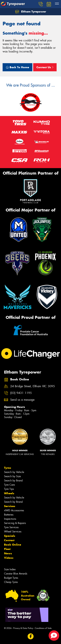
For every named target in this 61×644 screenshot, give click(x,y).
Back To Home (17, 67)
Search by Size (12, 476)
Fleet (7, 549)
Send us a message (22, 400)
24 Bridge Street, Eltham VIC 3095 (33, 386)
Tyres (8, 468)
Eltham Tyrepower (31, 12)
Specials (10, 536)
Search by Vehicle (14, 472)
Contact (9, 540)
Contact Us (45, 67)
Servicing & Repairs (15, 523)
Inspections (10, 519)
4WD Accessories (14, 510)
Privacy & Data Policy (23, 628)
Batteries (9, 515)
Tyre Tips (9, 489)
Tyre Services (11, 527)
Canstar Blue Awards (16, 574)
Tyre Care (9, 485)
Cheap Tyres (11, 582)
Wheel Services (13, 532)
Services (10, 506)
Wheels (9, 493)
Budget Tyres (11, 578)
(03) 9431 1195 (21, 393)
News (8, 553)
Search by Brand (13, 481)
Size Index (10, 569)
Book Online (13, 545)
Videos (9, 558)
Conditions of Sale (43, 628)
